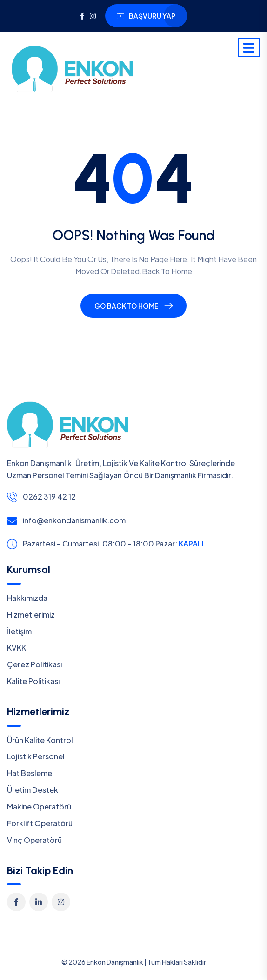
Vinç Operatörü (34, 840)
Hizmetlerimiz (31, 615)
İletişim (19, 631)
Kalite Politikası (33, 681)
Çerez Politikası (34, 664)
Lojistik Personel (36, 756)
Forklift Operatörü (40, 823)
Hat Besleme (30, 773)
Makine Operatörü (39, 806)
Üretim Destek (33, 790)
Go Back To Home (127, 306)
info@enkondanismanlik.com (74, 520)
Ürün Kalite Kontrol (40, 740)
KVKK (17, 648)
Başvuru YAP (146, 16)
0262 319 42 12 (49, 497)
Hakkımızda (27, 598)
